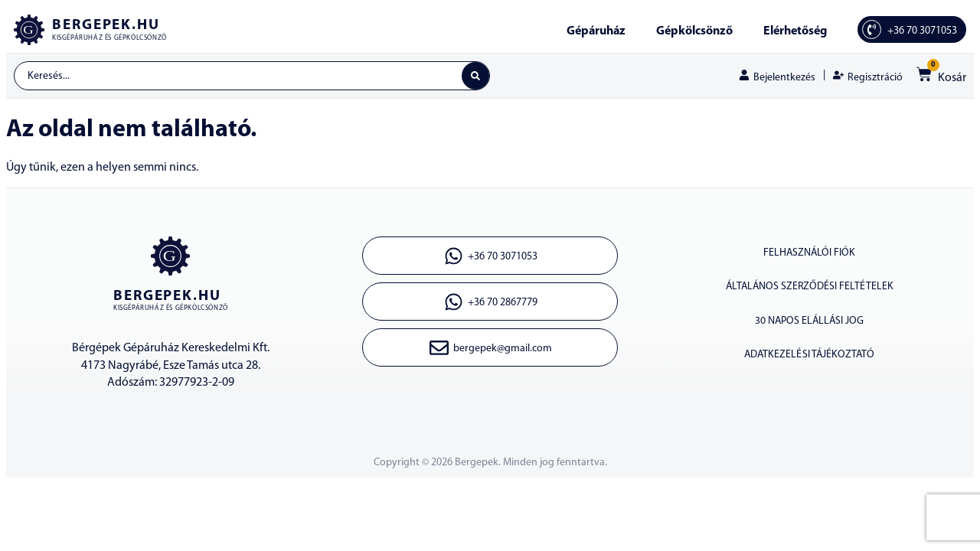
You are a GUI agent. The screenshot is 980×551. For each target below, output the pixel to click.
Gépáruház (596, 31)
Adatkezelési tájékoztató (810, 361)
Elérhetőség (795, 31)
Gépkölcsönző (694, 31)
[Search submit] (475, 77)
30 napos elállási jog (810, 326)
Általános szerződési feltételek (809, 290)
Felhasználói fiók (809, 255)
